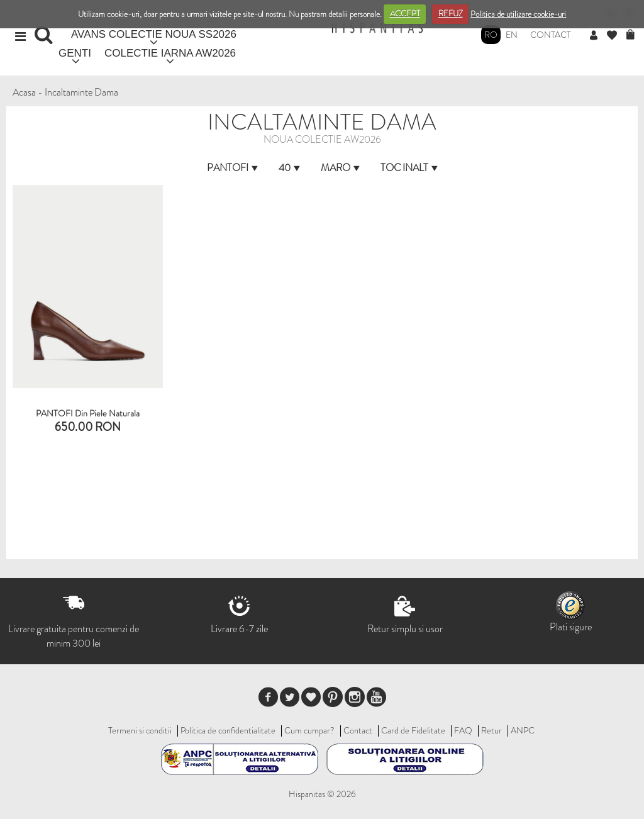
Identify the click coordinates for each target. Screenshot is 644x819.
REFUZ (451, 14)
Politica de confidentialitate (228, 730)
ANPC (523, 730)
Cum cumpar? (309, 730)
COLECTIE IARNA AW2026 (170, 53)
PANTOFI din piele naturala (88, 413)
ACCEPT (405, 14)
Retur (491, 730)
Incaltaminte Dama (81, 92)
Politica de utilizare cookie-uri (518, 14)
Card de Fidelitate (413, 730)
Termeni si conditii (140, 730)
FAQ (463, 730)
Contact (551, 35)
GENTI (75, 53)
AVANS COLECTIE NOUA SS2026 (154, 34)
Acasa (24, 92)
